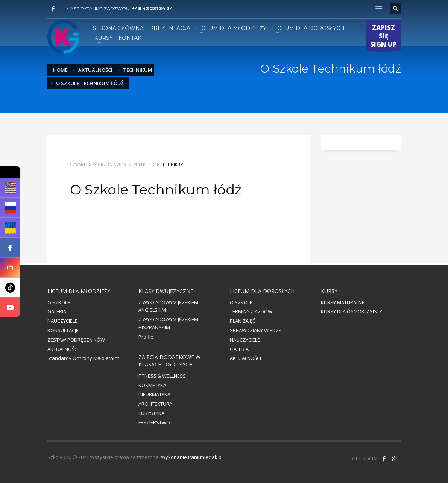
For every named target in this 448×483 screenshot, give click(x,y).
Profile (146, 337)
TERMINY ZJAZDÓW (251, 311)
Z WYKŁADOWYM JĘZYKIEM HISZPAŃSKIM (168, 323)
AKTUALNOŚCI (63, 349)
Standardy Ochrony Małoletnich (84, 358)
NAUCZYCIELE (62, 321)
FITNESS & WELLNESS (162, 376)
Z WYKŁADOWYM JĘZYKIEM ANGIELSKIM (168, 306)
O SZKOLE (59, 302)
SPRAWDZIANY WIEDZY (256, 330)
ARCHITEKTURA (155, 404)
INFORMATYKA (154, 394)
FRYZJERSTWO (154, 422)
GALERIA (57, 311)
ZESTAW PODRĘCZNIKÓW (76, 340)
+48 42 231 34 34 (153, 8)
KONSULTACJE (63, 330)
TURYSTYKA (151, 413)
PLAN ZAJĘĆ (243, 321)
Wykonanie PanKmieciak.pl (192, 457)
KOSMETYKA (152, 385)
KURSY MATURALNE (343, 302)
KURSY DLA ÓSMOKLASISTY (352, 311)
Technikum (172, 164)
